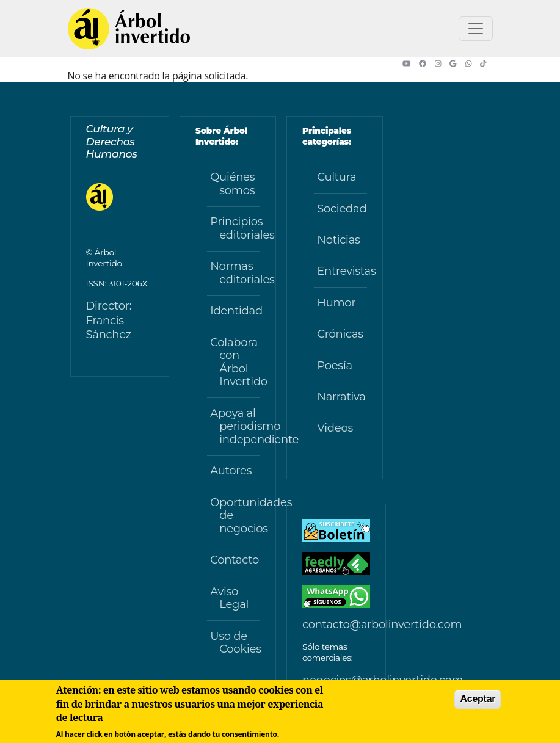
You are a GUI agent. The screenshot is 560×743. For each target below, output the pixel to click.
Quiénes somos (232, 184)
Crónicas (340, 334)
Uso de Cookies (235, 643)
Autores (231, 471)
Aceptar (478, 699)
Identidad (235, 311)
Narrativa (341, 397)
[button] (411, 63)
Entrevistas (342, 271)
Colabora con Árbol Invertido (235, 362)
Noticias (338, 240)
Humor (336, 303)
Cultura (336, 177)
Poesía (335, 366)
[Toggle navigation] (476, 29)
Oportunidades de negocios (235, 516)
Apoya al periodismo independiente (235, 426)
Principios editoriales (235, 228)
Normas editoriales (235, 273)
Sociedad (342, 209)
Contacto (235, 560)
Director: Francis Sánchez (109, 320)
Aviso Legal (229, 598)
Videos (335, 428)
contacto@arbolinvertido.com (382, 625)
